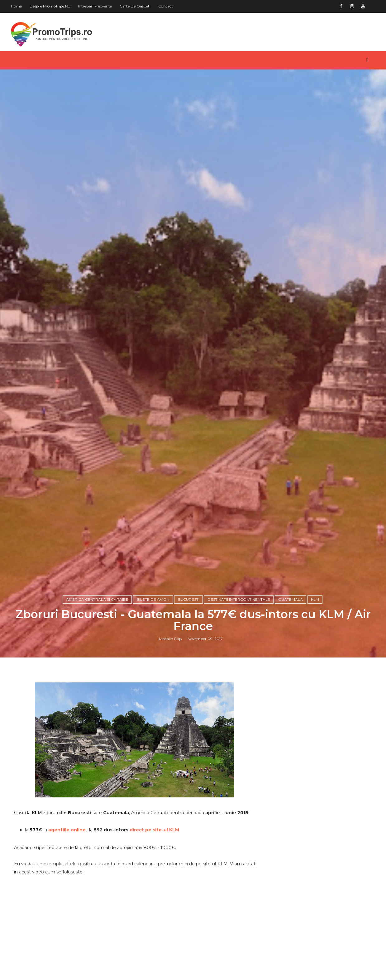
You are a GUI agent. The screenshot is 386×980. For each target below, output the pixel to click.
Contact (166, 6)
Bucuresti (188, 599)
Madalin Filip (170, 639)
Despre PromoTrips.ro (50, 6)
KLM (315, 599)
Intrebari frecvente (95, 6)
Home (16, 6)
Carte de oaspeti (135, 6)
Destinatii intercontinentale (239, 599)
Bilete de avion (153, 599)
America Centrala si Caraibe (97, 599)
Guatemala (291, 599)
